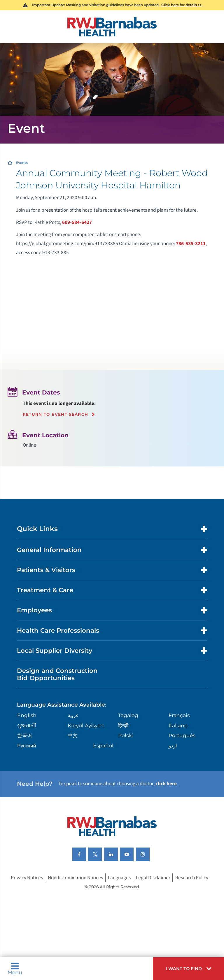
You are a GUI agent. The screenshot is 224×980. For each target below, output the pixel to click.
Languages (119, 878)
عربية (73, 715)
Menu (15, 968)
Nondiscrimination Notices (75, 878)
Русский (27, 745)
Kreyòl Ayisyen (86, 725)
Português (182, 735)
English (27, 715)
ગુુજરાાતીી (27, 725)
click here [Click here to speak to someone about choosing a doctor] (166, 784)
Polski (126, 735)
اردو (173, 745)
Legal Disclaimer (153, 878)
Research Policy (192, 878)
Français (179, 715)
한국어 (25, 735)
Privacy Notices (27, 878)
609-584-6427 (77, 222)
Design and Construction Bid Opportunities (57, 674)
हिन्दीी (123, 725)
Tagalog (128, 715)
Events (22, 163)
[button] (188, 969)
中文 (73, 735)
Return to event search (56, 414)
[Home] (112, 27)
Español (103, 745)
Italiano (178, 725)
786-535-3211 (191, 244)
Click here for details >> (182, 5)
